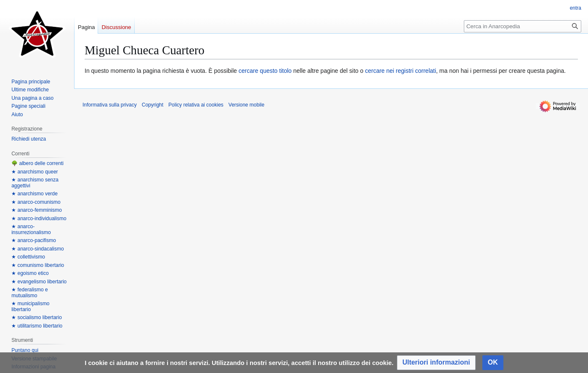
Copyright (153, 105)
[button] (436, 363)
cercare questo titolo (265, 71)
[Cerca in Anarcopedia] (523, 26)
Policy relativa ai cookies (196, 105)
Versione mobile (246, 105)
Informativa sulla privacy (110, 105)
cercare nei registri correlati (400, 71)
